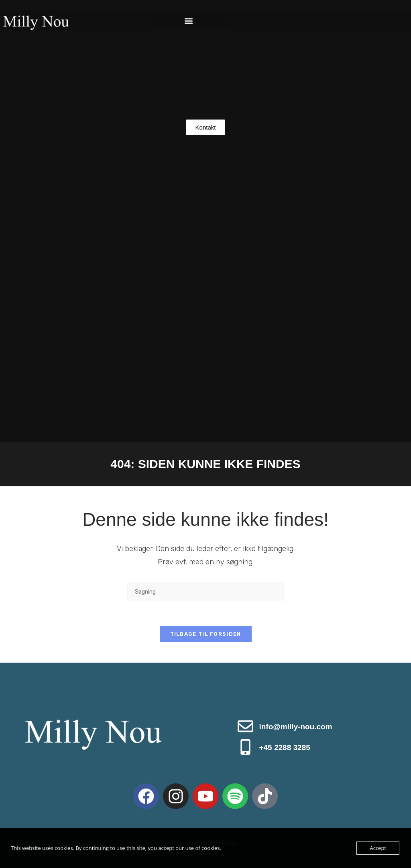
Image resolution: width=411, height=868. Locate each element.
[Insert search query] (205, 592)
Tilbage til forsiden (206, 634)
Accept (378, 848)
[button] (188, 21)
